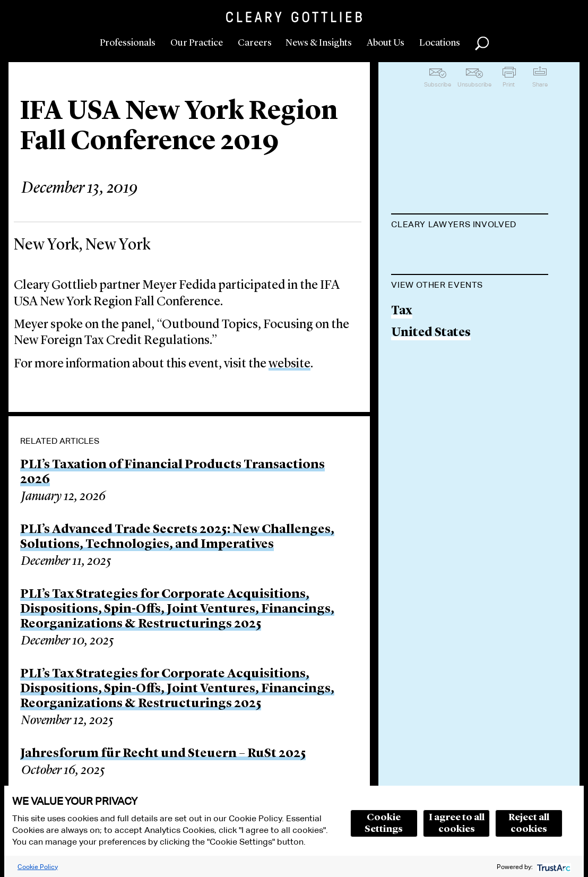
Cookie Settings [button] (384, 823)
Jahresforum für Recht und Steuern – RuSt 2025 (163, 754)
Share (540, 84)
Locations (440, 43)
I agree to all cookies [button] (457, 823)
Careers (255, 43)
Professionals (128, 43)
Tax (402, 365)
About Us (386, 43)
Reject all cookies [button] (529, 823)
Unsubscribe (474, 84)
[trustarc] (553, 867)
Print (509, 84)
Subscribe (438, 84)
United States (431, 387)
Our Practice (197, 43)
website (289, 364)
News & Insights (319, 43)
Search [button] (482, 44)
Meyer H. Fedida (438, 251)
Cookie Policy (38, 867)
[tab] (470, 226)
